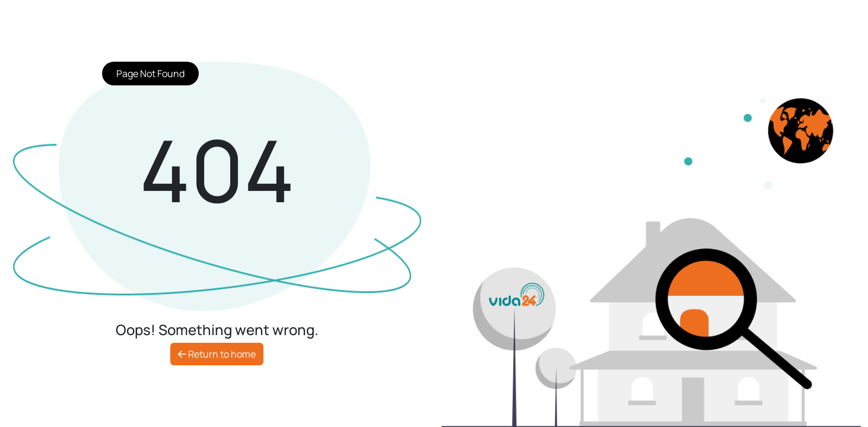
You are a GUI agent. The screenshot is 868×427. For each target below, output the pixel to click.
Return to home (217, 354)
